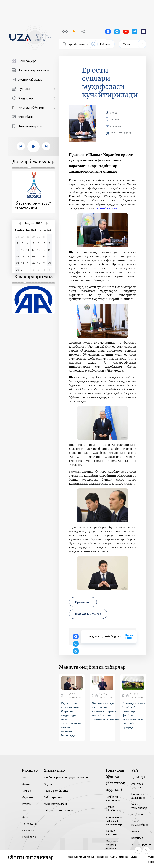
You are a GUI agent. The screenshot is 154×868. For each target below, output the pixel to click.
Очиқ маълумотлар (140, 823)
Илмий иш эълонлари (113, 798)
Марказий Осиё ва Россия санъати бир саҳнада (102, 857)
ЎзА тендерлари (139, 806)
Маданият (28, 797)
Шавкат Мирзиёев (88, 614)
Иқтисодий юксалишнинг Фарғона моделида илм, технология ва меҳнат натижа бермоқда (71, 719)
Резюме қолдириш (56, 791)
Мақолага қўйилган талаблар (112, 845)
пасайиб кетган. (106, 208)
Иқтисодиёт (30, 824)
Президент (83, 602)
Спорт (26, 810)
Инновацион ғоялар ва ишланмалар (114, 821)
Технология (29, 837)
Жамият (27, 784)
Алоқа (135, 831)
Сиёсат (114, 113)
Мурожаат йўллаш (55, 804)
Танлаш (121, 119)
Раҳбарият (138, 814)
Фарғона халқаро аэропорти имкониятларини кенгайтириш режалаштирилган (105, 711)
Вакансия (137, 838)
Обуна (48, 784)
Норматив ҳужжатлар (138, 796)
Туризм (27, 804)
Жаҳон (26, 817)
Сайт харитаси (53, 797)
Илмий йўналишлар (114, 809)
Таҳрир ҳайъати (111, 833)
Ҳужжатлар (29, 830)
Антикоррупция (141, 844)
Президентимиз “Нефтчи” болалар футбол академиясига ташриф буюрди (134, 715)
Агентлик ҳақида (137, 786)
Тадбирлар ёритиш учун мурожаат (66, 777)
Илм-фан (27, 791)
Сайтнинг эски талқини (58, 810)
